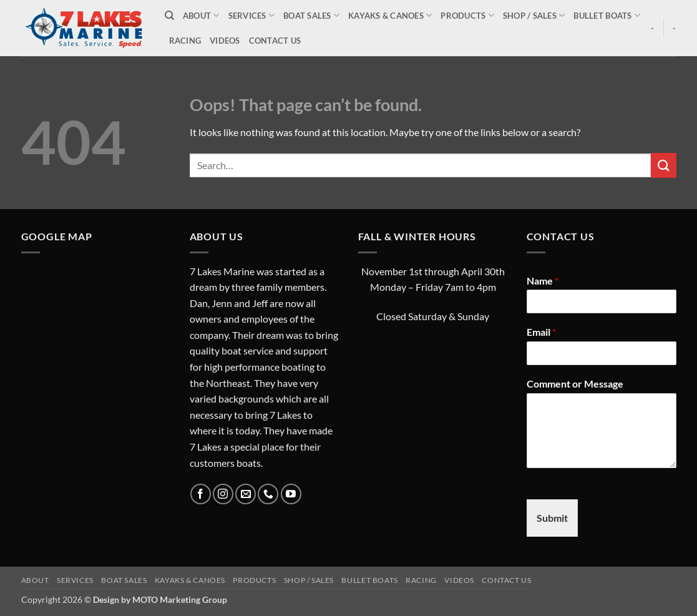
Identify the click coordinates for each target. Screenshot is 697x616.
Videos (225, 41)
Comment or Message (575, 384)
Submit (552, 518)
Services (252, 15)
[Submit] (663, 165)
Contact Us (275, 41)
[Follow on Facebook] (201, 494)
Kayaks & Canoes (390, 15)
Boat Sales (311, 15)
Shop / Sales (534, 15)
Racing (185, 41)
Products (467, 15)
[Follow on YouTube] (291, 494)
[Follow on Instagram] (223, 494)
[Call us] (268, 494)
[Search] (169, 16)
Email (541, 332)
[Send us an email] (246, 494)
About (201, 15)
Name (543, 281)
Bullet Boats (607, 15)
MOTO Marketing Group (180, 599)
